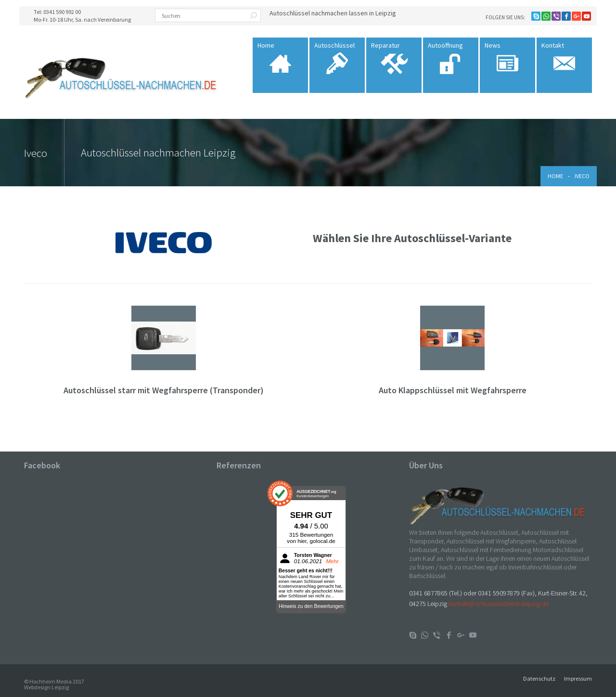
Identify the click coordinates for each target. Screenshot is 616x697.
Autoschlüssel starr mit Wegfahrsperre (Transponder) (164, 390)
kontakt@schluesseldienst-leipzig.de (499, 604)
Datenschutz (539, 678)
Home (555, 176)
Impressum (578, 678)
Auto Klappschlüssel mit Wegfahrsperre (453, 390)
